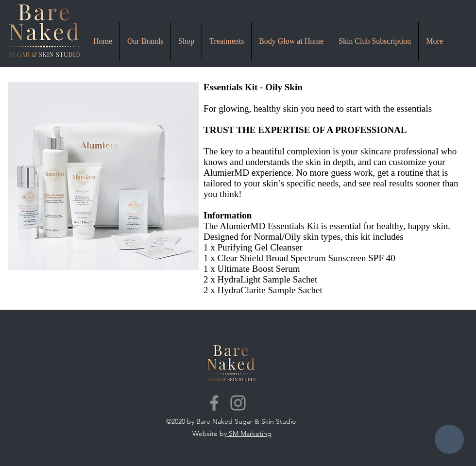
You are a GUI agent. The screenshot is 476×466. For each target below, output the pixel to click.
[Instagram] (238, 403)
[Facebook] (214, 403)
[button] (227, 41)
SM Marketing (249, 433)
